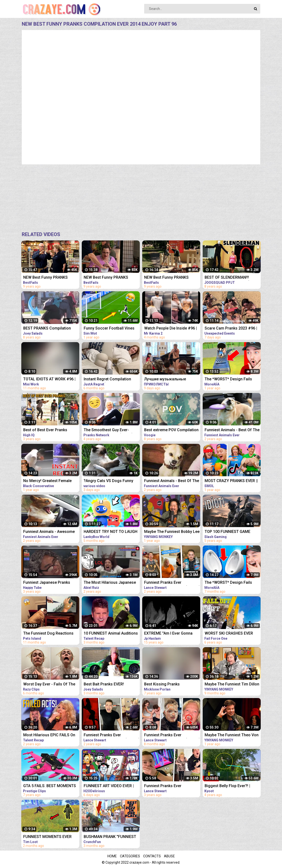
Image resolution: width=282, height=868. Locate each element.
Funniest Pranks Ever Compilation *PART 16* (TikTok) (172, 735)
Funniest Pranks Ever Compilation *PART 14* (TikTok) (112, 735)
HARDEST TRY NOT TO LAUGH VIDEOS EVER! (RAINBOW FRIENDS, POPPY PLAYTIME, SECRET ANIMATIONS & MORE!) (111, 532)
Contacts (152, 856)
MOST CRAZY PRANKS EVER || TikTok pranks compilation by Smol (231, 481)
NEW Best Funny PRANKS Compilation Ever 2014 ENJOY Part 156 (50, 278)
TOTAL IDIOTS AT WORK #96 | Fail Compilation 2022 (49, 380)
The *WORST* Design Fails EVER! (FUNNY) (228, 380)
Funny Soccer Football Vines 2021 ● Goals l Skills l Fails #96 (111, 329)
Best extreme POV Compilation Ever (171, 430)
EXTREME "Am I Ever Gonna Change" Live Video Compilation (168, 634)
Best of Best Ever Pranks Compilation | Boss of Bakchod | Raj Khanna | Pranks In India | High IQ (51, 430)
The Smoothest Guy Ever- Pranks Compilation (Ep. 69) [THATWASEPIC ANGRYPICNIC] (111, 430)
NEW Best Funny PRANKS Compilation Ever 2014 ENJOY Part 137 (110, 278)
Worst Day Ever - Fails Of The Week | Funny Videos (49, 685)
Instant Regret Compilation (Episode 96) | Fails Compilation (107, 380)
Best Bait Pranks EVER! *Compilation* (104, 685)
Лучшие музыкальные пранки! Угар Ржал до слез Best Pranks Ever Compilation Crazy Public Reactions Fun (170, 380)
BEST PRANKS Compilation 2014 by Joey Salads (47, 329)
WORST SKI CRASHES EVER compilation (229, 634)
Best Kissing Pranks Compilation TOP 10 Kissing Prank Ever (169, 685)
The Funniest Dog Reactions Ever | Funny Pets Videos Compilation (48, 634)
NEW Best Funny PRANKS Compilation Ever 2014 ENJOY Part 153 (171, 278)
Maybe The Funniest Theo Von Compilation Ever (232, 735)
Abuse (169, 856)
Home (112, 856)
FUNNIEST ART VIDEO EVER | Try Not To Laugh (109, 786)
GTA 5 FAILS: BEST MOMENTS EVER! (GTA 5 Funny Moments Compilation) (50, 786)
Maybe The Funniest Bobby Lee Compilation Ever (172, 532)
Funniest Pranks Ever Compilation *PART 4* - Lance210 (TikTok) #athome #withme (169, 786)
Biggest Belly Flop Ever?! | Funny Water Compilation (227, 786)
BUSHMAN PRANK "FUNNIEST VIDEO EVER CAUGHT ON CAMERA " (110, 837)
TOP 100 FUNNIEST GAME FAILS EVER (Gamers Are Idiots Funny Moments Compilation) (232, 532)
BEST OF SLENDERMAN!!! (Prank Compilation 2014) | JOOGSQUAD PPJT (228, 278)
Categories (130, 856)
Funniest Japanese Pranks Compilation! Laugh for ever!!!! (50, 583)
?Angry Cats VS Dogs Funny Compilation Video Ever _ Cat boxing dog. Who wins (109, 481)
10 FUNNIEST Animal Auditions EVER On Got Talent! (111, 634)
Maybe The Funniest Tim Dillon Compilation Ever (232, 685)
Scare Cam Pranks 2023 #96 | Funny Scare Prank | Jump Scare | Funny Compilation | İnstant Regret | (231, 329)
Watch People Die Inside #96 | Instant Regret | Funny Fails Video (171, 329)
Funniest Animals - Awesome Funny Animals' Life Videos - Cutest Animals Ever (49, 532)
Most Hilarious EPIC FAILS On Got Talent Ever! (49, 735)
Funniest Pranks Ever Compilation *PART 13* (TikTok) (172, 583)
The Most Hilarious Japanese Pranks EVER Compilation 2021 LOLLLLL (111, 583)
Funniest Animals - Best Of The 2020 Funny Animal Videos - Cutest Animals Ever (232, 430)
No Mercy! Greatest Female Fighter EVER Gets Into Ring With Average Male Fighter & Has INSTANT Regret (48, 481)
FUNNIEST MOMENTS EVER (47, 837)
